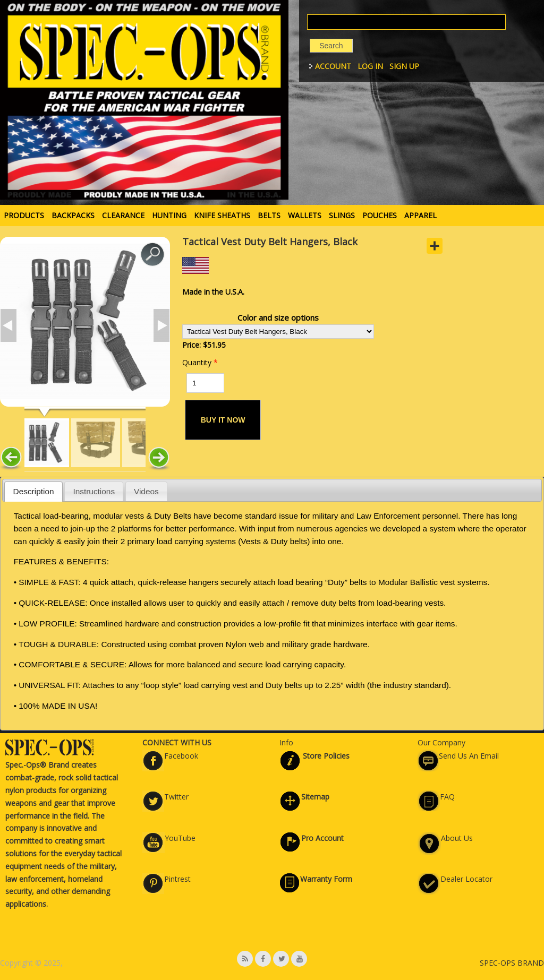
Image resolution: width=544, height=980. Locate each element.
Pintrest (177, 879)
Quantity (200, 362)
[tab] (33, 491)
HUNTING (169, 215)
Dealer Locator (466, 879)
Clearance (123, 215)
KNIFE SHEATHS (222, 215)
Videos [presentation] (146, 491)
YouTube (180, 838)
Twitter (176, 797)
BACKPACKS (73, 215)
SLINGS (342, 215)
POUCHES (380, 215)
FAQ (447, 797)
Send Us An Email (469, 756)
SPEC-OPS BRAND (512, 963)
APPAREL (420, 215)
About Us (457, 838)
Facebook (181, 756)
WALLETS (305, 215)
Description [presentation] (34, 491)
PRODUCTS (24, 215)
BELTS (269, 215)
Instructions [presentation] (94, 491)
